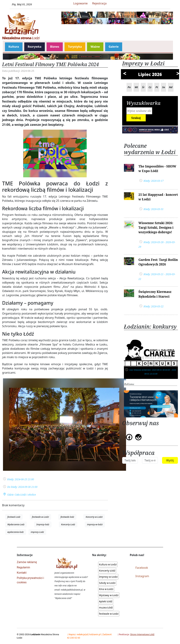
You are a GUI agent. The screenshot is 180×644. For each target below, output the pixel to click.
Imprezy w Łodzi (108, 577)
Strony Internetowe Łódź (142, 634)
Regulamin (24, 567)
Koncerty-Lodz (68, 524)
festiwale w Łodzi (109, 614)
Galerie (114, 47)
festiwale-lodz (67, 517)
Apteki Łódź (106, 601)
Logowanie (81, 3)
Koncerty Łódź (107, 571)
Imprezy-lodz (43, 524)
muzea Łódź (106, 607)
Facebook (142, 568)
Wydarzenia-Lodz (16, 524)
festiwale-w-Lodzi (41, 517)
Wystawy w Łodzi (109, 595)
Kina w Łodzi (106, 589)
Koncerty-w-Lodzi (94, 517)
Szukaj (136, 118)
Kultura (14, 47)
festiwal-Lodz (14, 517)
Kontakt (22, 573)
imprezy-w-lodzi (95, 524)
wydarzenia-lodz (16, 532)
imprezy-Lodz (37, 532)
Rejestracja (99, 3)
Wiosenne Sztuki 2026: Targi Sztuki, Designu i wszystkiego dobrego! (156, 228)
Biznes (55, 47)
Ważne (95, 47)
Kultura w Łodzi (108, 564)
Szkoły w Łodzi (107, 583)
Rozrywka (35, 47)
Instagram (142, 576)
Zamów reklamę (27, 562)
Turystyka (75, 47)
